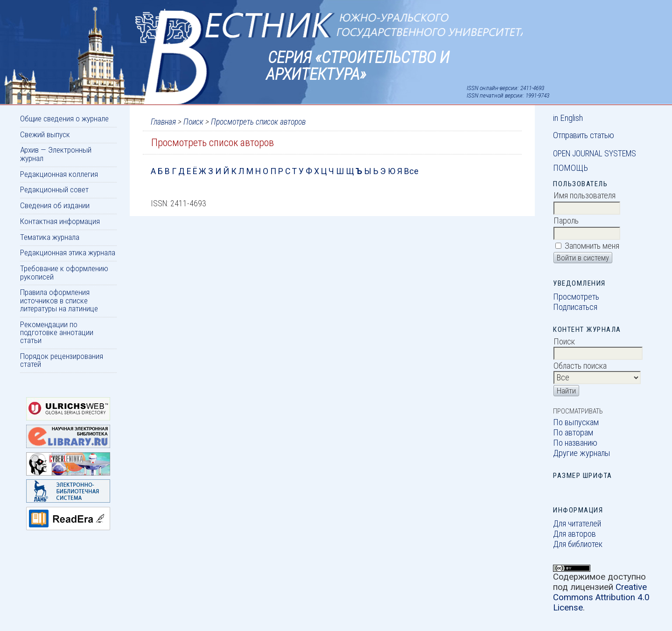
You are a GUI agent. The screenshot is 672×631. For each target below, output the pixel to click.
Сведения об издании (55, 205)
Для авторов (574, 534)
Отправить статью (584, 135)
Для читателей (577, 524)
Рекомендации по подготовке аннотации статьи (57, 333)
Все (411, 171)
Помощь (570, 168)
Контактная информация (60, 221)
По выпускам (576, 422)
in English (568, 118)
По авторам (573, 433)
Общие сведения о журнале (64, 119)
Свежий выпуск (45, 134)
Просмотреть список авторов (258, 122)
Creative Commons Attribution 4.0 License (601, 597)
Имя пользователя (584, 196)
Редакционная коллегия (59, 174)
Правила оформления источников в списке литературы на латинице (59, 300)
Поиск (193, 122)
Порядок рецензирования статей (62, 360)
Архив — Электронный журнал (56, 154)
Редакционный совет (54, 189)
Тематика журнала (50, 237)
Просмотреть (576, 297)
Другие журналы (582, 453)
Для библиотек (578, 544)
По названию (575, 443)
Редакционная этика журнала (68, 252)
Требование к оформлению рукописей (64, 272)
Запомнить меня (592, 246)
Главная (163, 122)
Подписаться (575, 307)
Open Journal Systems (595, 154)
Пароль (566, 221)
